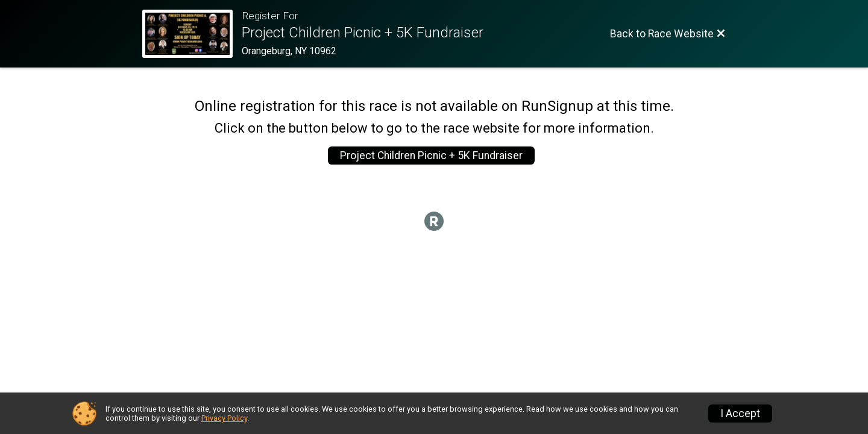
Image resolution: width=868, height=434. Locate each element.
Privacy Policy (224, 418)
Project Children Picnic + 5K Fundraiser (431, 156)
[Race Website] (192, 34)
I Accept (740, 414)
